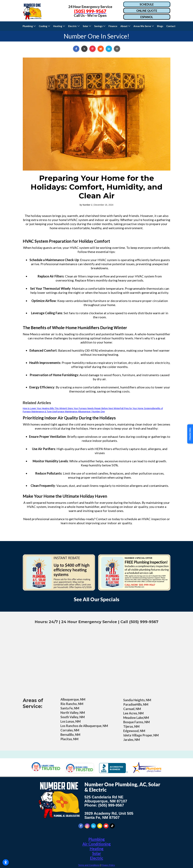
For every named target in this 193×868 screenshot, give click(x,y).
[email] (100, 826)
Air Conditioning (97, 844)
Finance (113, 26)
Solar (97, 853)
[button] (29, 26)
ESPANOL (147, 17)
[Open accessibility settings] (6, 862)
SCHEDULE (147, 4)
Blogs (160, 26)
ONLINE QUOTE (147, 11)
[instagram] (87, 826)
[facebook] (81, 826)
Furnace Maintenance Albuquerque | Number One (81, 412)
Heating (97, 849)
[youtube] (106, 826)
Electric (97, 858)
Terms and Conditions (89, 865)
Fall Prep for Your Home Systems (136, 408)
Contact (172, 26)
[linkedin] (93, 826)
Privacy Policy (108, 865)
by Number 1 (86, 205)
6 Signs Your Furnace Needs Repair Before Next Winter (93, 408)
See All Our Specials (97, 599)
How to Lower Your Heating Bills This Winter (44, 408)
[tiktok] (112, 826)
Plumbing (97, 839)
